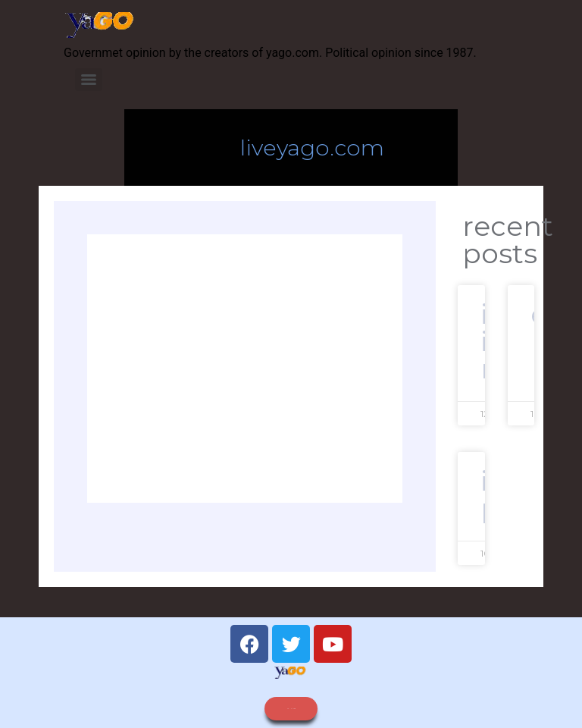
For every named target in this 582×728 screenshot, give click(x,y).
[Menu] (89, 80)
